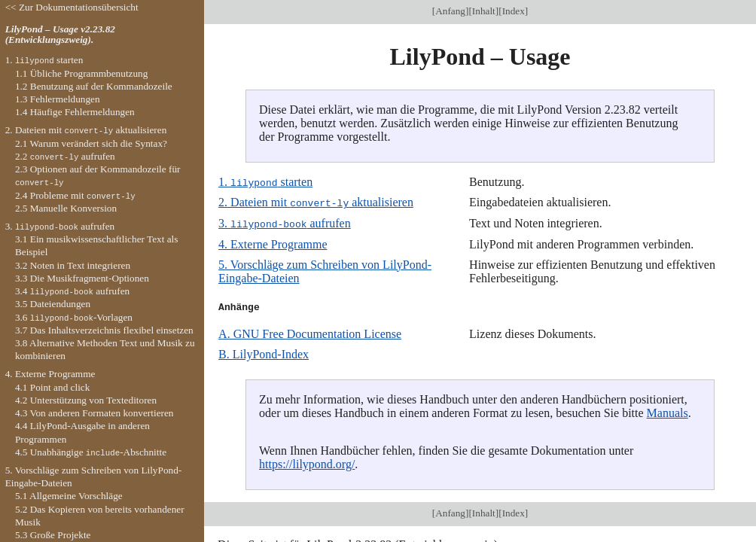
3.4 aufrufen (72, 291)
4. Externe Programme (273, 243)
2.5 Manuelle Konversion (66, 208)
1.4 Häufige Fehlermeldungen (75, 112)
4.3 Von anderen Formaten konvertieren (94, 413)
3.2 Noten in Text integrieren (73, 265)
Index (514, 11)
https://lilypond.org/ (307, 463)
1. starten (265, 182)
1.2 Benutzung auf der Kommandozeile (94, 86)
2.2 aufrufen (65, 156)
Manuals (668, 411)
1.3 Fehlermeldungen (58, 99)
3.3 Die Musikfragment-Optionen (82, 278)
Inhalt (484, 11)
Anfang (450, 11)
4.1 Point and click (52, 387)
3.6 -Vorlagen (74, 317)
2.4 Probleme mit (75, 195)
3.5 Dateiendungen (53, 304)
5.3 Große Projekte (53, 535)
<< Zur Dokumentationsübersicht (72, 7)
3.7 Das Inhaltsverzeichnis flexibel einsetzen (104, 330)
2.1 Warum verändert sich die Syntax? (91, 143)
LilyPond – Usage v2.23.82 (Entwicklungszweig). (60, 35)
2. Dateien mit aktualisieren (316, 202)
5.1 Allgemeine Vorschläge (69, 496)
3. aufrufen (285, 222)
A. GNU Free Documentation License (310, 332)
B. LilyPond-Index (264, 353)
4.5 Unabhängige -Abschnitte (91, 452)
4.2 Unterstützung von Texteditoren (86, 400)
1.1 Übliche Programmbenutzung (81, 73)
